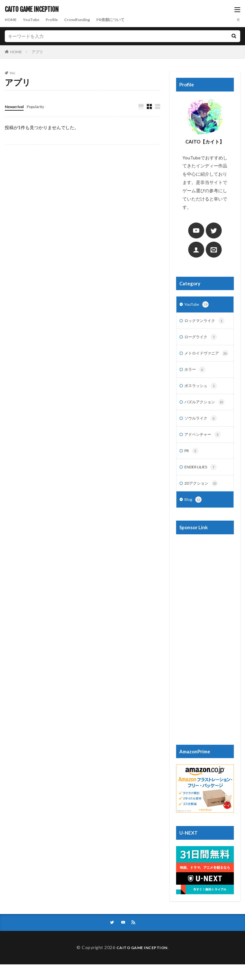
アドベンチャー (205, 447)
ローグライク (203, 339)
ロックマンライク (207, 322)
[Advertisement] (205, 651)
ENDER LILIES (203, 481)
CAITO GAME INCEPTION (32, 10)
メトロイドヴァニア (204, 359)
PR (192, 464)
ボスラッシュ (203, 396)
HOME (12, 20)
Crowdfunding (86, 20)
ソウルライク (203, 430)
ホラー (196, 379)
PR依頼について (123, 20)
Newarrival (16, 106)
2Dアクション (203, 498)
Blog (194, 515)
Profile (57, 20)
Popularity (41, 106)
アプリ (37, 52)
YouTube (34, 20)
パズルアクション (207, 413)
